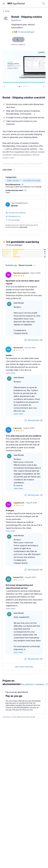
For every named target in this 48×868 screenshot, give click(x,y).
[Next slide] (44, 86)
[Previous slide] (4, 86)
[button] (22, 184)
